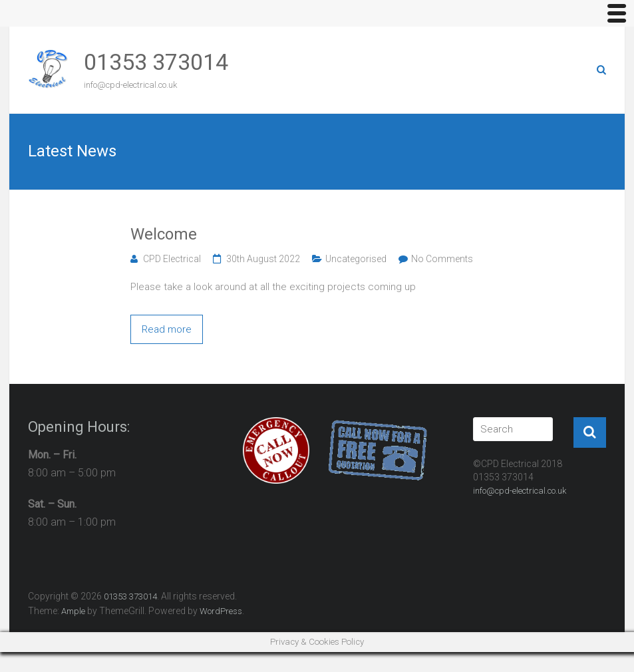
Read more (167, 329)
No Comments (442, 259)
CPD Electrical (172, 259)
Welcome (164, 234)
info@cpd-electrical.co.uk (520, 491)
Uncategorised (356, 259)
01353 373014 (156, 62)
